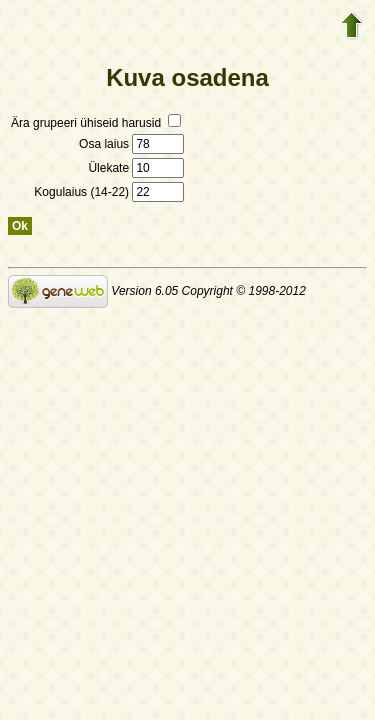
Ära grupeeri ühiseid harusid (96, 123)
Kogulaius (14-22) (109, 192)
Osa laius (131, 144)
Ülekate (136, 168)
